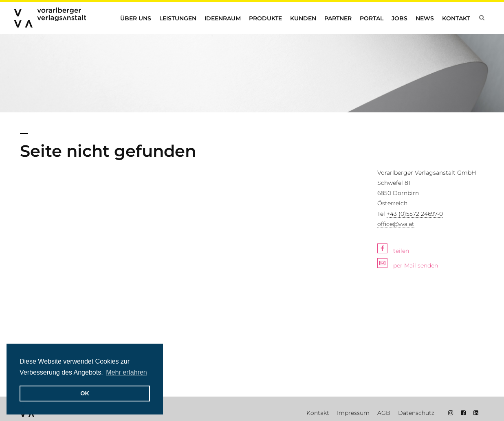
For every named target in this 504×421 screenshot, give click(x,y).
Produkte (265, 18)
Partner (338, 18)
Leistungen (178, 18)
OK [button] (85, 393)
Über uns (136, 18)
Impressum (353, 413)
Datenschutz (416, 413)
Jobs (399, 18)
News (425, 18)
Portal (372, 18)
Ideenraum (223, 18)
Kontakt (456, 18)
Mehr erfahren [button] (127, 372)
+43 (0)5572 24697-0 (415, 214)
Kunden (303, 18)
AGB (384, 413)
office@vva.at (396, 224)
